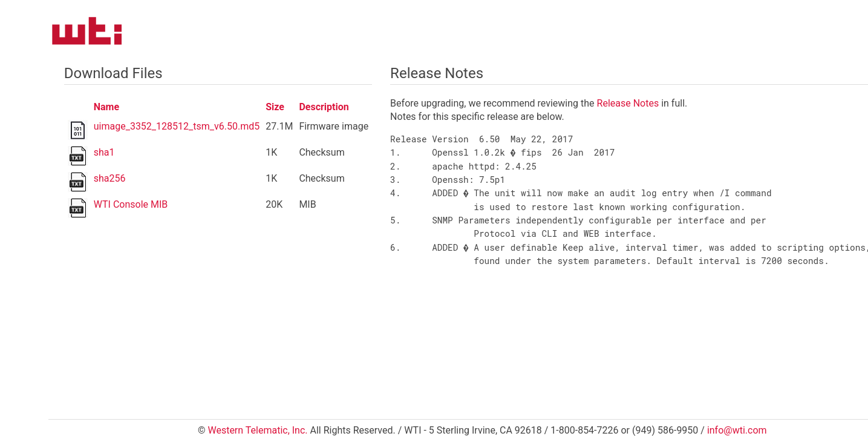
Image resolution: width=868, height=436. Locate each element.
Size (275, 107)
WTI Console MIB (131, 204)
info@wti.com (737, 430)
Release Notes (628, 103)
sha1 (104, 152)
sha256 (110, 178)
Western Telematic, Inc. (257, 430)
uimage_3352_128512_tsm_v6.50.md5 (177, 126)
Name (106, 107)
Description (324, 107)
